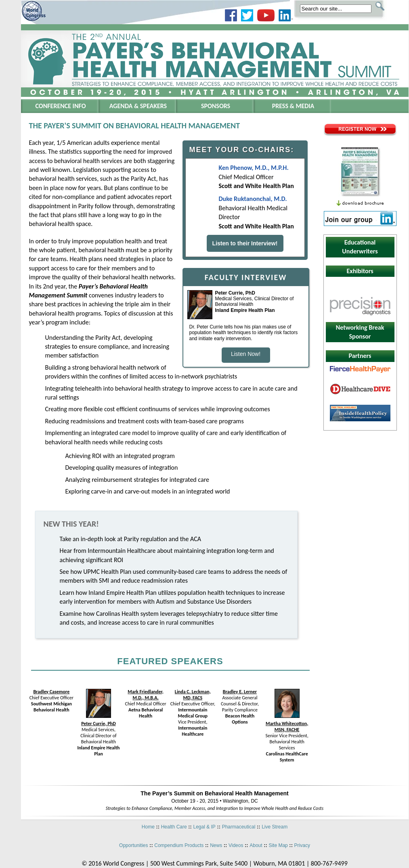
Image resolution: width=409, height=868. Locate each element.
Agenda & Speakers (138, 106)
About (256, 845)
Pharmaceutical (239, 827)
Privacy (302, 845)
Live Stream (275, 827)
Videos (236, 845)
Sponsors (216, 106)
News (216, 845)
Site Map (278, 845)
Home (148, 827)
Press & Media (293, 106)
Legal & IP (204, 827)
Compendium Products (179, 845)
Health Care (174, 827)
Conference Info (61, 106)
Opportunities (133, 845)
